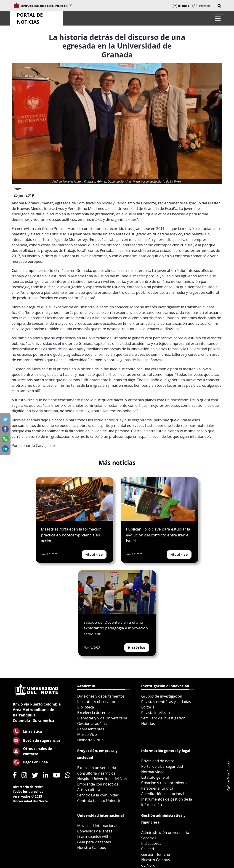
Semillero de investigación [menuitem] (163, 718)
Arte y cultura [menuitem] (89, 790)
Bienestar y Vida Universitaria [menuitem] (102, 718)
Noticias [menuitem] (148, 724)
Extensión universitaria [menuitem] (97, 768)
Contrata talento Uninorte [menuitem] (99, 801)
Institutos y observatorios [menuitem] (99, 702)
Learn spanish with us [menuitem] (96, 837)
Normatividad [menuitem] (153, 772)
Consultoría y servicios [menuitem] (96, 773)
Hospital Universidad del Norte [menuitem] (103, 779)
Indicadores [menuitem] (151, 843)
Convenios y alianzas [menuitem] (95, 831)
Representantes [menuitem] (91, 729)
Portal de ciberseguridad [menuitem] (162, 766)
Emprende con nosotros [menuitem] (98, 784)
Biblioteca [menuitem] (86, 707)
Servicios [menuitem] (149, 838)
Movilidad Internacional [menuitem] (97, 826)
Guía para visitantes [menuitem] (94, 842)
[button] (219, 6)
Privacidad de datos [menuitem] (158, 761)
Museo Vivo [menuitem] (87, 734)
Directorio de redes (28, 787)
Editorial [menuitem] (148, 707)
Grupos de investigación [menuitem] (162, 696)
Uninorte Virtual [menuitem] (91, 740)
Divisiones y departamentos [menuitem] (101, 696)
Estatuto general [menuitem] (155, 777)
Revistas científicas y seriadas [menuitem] (166, 702)
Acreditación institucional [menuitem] (163, 794)
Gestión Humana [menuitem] (156, 854)
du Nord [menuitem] (148, 865)
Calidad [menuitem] (148, 849)
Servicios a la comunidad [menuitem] (98, 795)
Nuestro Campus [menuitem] (92, 847)
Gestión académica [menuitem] (93, 724)
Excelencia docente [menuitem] (93, 713)
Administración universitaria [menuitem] (165, 832)
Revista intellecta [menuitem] (156, 713)
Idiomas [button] (181, 6)
